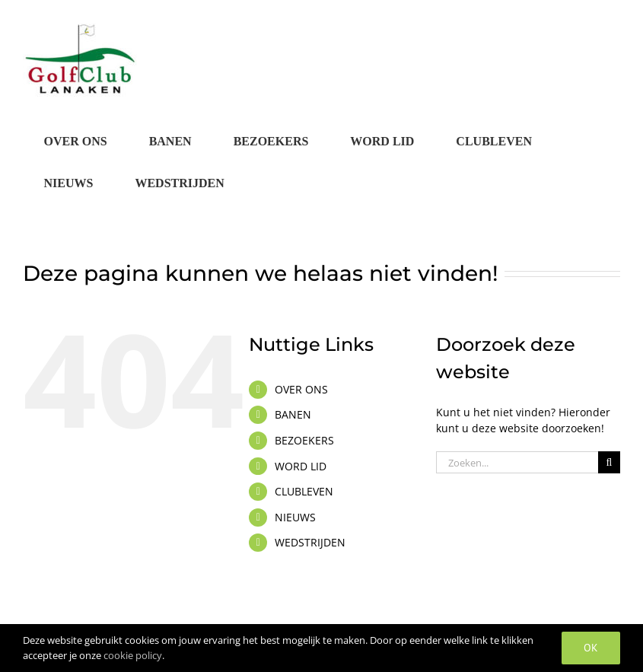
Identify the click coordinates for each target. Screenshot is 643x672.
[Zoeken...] (517, 462)
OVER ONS (301, 389)
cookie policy (133, 655)
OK (591, 648)
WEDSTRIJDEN (310, 542)
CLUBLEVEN (304, 491)
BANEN (293, 414)
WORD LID (301, 466)
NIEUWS (295, 517)
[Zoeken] (609, 462)
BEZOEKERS (304, 440)
